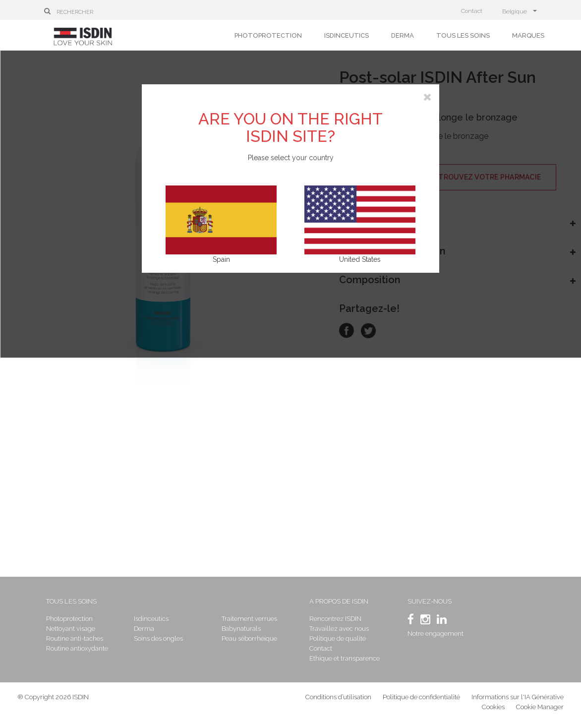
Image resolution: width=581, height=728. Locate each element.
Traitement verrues (250, 619)
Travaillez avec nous (339, 629)
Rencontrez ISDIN (335, 619)
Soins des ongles (160, 638)
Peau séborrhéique (250, 638)
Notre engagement (435, 634)
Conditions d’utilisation (338, 698)
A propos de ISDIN (339, 601)
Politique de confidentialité (422, 698)
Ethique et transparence (345, 658)
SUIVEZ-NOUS (429, 601)
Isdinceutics (347, 35)
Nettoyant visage (74, 629)
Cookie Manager (540, 708)
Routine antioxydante (80, 648)
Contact (472, 11)
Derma (403, 35)
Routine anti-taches (78, 638)
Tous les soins (463, 35)
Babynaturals (242, 629)
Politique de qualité (338, 638)
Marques (528, 35)
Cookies (493, 708)
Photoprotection (268, 35)
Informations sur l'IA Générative (518, 698)
